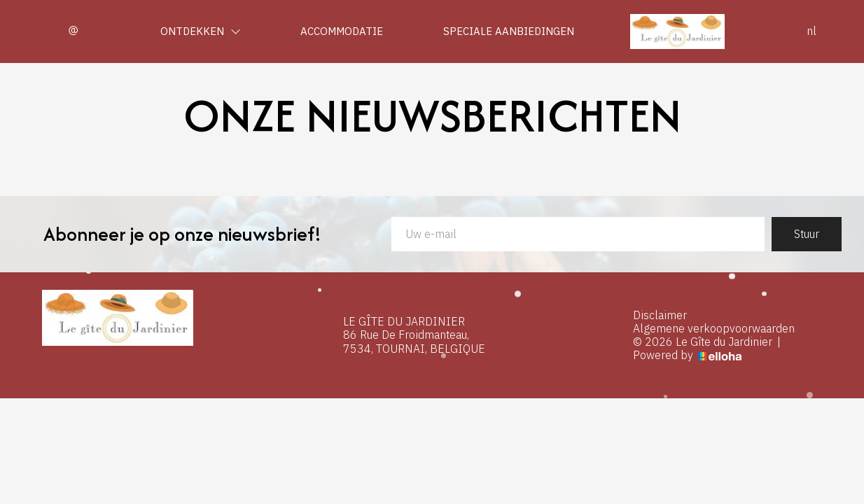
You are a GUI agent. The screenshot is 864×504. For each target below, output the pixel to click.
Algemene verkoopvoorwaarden (714, 329)
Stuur (807, 234)
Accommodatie (342, 31)
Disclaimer (660, 315)
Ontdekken (201, 31)
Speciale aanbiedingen (509, 31)
